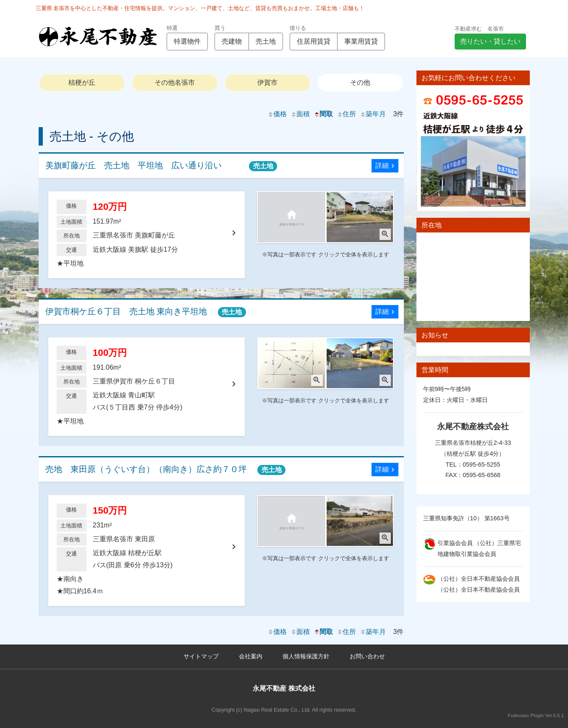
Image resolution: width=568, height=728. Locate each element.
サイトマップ (201, 656)
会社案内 (251, 656)
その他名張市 (175, 82)
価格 (277, 114)
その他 (360, 82)
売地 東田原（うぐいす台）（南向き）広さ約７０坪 (166, 470)
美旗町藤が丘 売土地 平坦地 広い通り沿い (161, 166)
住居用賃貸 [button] (314, 41)
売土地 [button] (266, 41)
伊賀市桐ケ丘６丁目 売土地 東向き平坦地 (146, 312)
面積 (300, 114)
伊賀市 (267, 82)
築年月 (373, 114)
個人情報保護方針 (306, 656)
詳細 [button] (386, 166)
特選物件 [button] (187, 41)
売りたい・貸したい (490, 41)
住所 (346, 114)
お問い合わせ (367, 656)
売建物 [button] (232, 41)
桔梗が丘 (82, 82)
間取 (323, 114)
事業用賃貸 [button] (361, 41)
